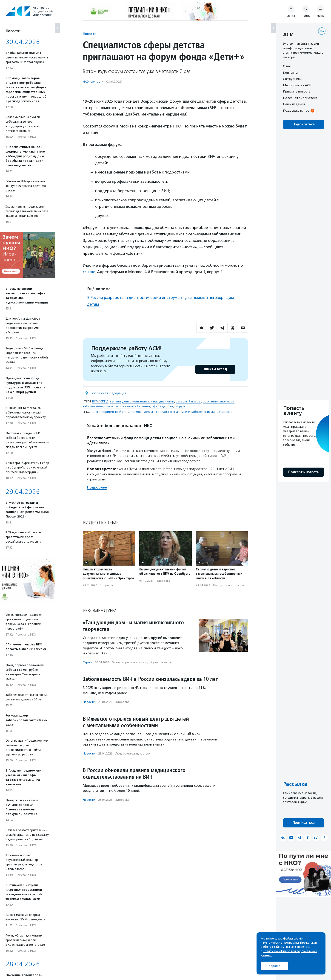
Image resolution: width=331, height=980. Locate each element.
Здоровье (107, 585)
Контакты (291, 72)
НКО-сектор (92, 82)
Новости (90, 34)
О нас (287, 66)
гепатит (115, 401)
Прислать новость (297, 91)
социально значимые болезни (127, 406)
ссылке (89, 272)
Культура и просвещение (230, 585)
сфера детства (162, 406)
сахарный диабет (188, 401)
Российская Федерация (108, 393)
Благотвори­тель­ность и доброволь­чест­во (143, 662)
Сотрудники (292, 79)
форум (180, 406)
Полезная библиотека (300, 98)
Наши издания (294, 104)
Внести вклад (215, 369)
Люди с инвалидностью (133, 753)
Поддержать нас (296, 110)
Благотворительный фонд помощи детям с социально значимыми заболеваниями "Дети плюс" (163, 411)
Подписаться (304, 124)
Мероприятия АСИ (297, 85)
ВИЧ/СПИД (100, 401)
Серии (87, 662)
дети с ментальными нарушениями (148, 401)
